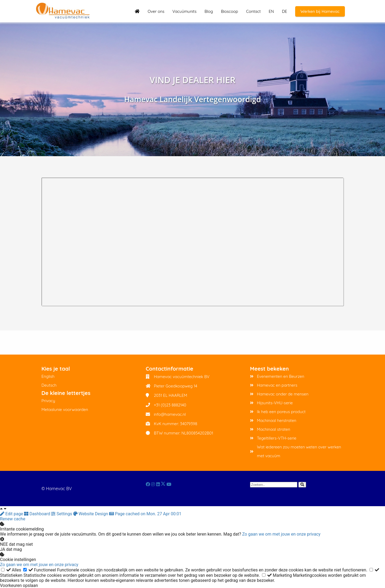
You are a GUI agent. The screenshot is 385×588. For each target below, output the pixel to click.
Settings (62, 514)
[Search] (302, 485)
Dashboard (38, 514)
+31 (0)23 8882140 (170, 405)
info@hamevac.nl (170, 414)
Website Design (91, 514)
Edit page (12, 514)
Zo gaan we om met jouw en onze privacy (281, 534)
